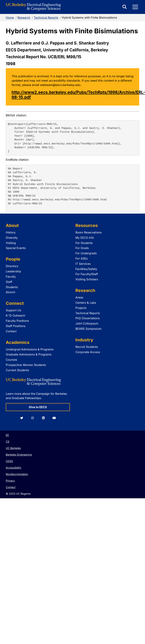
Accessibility (14, 468)
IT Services (83, 264)
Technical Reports (46, 18)
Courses (11, 360)
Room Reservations (89, 232)
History (11, 232)
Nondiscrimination (17, 474)
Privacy (10, 481)
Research (24, 18)
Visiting (11, 243)
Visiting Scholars (87, 279)
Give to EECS (38, 407)
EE (7, 435)
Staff (9, 282)
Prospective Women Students (26, 365)
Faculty (11, 277)
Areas (79, 297)
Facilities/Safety (86, 269)
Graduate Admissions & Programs (29, 354)
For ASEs (82, 258)
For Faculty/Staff (87, 274)
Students (12, 287)
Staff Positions (16, 326)
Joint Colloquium (87, 323)
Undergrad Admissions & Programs (30, 349)
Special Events (16, 248)
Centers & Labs (86, 303)
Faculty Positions (17, 321)
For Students (84, 243)
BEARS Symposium (89, 329)
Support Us (13, 310)
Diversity (12, 238)
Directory (12, 266)
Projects (81, 308)
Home (10, 18)
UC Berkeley (13, 448)
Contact (11, 331)
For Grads (82, 248)
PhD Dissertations (88, 318)
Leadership (13, 271)
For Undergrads (86, 253)
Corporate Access (88, 352)
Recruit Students (87, 347)
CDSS (9, 461)
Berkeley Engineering (19, 455)
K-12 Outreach (15, 315)
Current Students (17, 370)
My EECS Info (85, 238)
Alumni (10, 292)
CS (8, 442)
